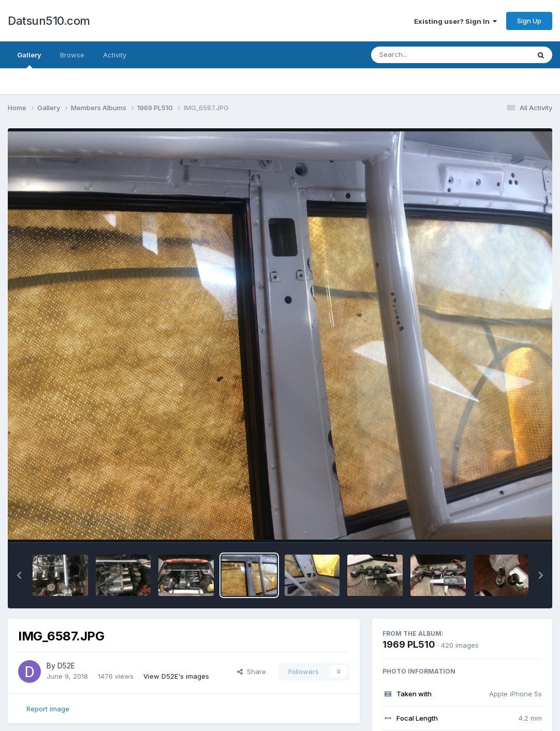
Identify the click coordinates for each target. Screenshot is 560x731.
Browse (72, 55)
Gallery (29, 59)
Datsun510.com (49, 21)
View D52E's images (176, 676)
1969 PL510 (409, 644)
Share (252, 672)
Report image (48, 709)
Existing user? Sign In (455, 21)
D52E (66, 666)
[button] (19, 575)
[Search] (422, 55)
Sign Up (529, 21)
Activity (115, 55)
